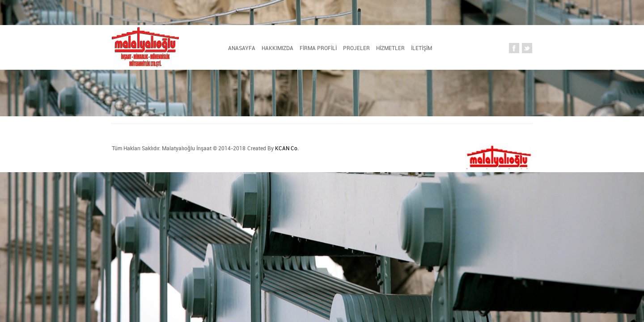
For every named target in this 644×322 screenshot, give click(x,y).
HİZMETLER (367, 48)
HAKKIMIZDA (199, 48)
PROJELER (316, 48)
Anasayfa (146, 48)
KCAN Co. (215, 148)
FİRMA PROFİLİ (259, 48)
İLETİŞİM (416, 48)
